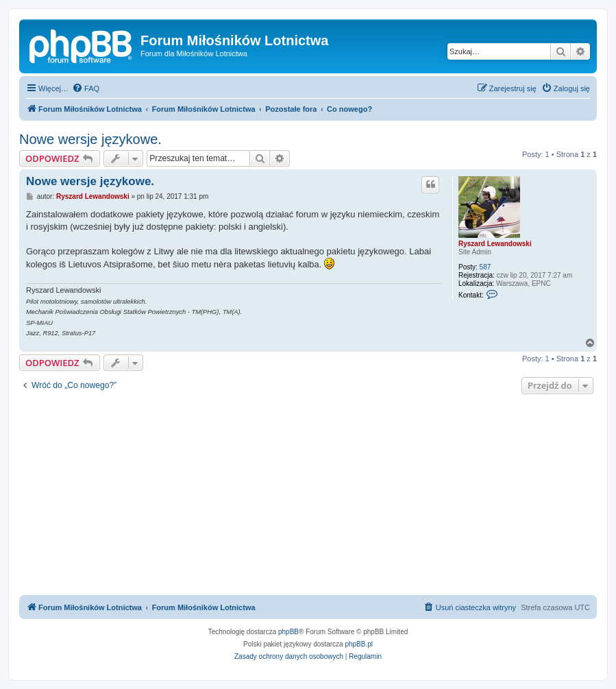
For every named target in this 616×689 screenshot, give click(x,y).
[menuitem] (86, 88)
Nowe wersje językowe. (90, 139)
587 (485, 267)
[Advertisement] (308, 496)
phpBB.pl (359, 644)
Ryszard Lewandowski (495, 244)
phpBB (288, 632)
